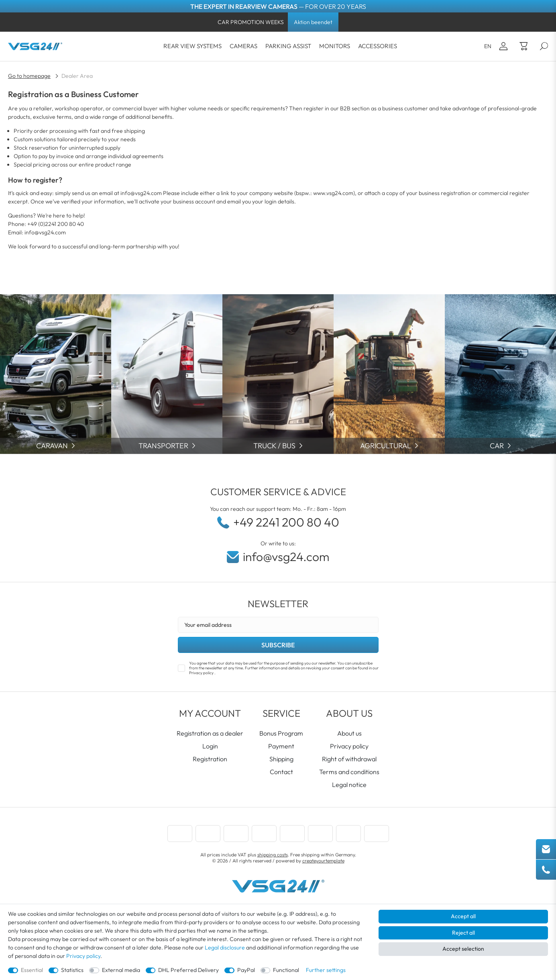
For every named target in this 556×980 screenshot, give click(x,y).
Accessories (378, 46)
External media (121, 970)
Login (210, 746)
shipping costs (273, 855)
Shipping (281, 759)
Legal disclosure (225, 947)
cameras (243, 46)
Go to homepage (29, 76)
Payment (281, 746)
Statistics (72, 970)
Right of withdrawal (349, 759)
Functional (286, 970)
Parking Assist (288, 46)
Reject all (463, 933)
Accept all (463, 916)
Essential (32, 970)
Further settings (326, 970)
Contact (281, 772)
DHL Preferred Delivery (188, 970)
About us (349, 733)
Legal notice (349, 785)
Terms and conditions (349, 772)
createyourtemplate (323, 861)
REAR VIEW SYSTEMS (192, 46)
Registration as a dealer (210, 733)
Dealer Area (77, 76)
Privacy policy (349, 746)
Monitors (335, 46)
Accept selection (463, 949)
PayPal (246, 970)
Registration (210, 759)
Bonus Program (281, 733)
